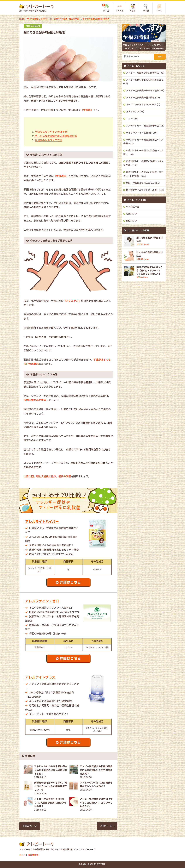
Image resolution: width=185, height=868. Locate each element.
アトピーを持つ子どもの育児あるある (145, 80)
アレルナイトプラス (41, 678)
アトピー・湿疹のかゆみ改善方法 (142, 73)
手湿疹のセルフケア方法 (49, 140)
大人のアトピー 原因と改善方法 (142, 126)
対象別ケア (132, 214)
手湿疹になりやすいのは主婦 (51, 132)
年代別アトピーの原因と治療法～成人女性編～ (63, 19)
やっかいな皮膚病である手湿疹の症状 (56, 136)
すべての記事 (33, 19)
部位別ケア (132, 221)
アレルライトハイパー (43, 522)
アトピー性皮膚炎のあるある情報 (142, 91)
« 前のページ (29, 826)
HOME (22, 19)
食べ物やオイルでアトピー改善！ (142, 190)
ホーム (22, 855)
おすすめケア (133, 112)
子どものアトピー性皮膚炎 (139, 133)
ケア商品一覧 (133, 207)
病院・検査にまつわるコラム (140, 183)
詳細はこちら (71, 583)
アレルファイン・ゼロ (43, 601)
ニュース (130, 119)
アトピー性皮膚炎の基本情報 (140, 98)
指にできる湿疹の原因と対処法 (101, 19)
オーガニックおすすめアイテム (141, 105)
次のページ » (107, 826)
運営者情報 (33, 855)
